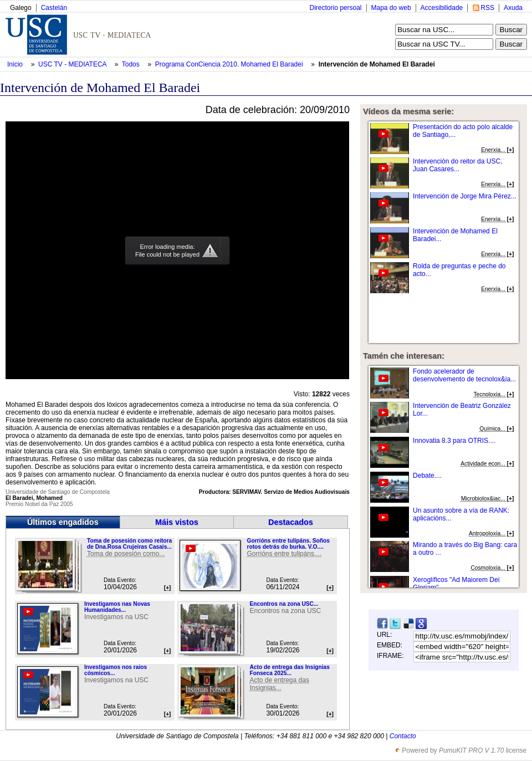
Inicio (16, 64)
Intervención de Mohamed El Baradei (377, 64)
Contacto (403, 736)
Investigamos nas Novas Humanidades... (117, 607)
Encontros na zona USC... (284, 604)
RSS (487, 8)
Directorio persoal (335, 8)
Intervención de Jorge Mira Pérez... (465, 196)
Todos (132, 64)
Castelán (54, 8)
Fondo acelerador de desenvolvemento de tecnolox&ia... (464, 375)
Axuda (513, 8)
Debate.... (427, 476)
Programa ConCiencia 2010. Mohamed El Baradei (230, 64)
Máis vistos (177, 522)
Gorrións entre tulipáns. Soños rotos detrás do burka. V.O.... (288, 544)
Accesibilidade (442, 8)
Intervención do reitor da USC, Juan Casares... (457, 165)
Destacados (291, 522)
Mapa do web (391, 8)
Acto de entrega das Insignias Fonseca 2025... (289, 670)
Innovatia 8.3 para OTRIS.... (454, 441)
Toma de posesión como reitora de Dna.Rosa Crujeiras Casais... (129, 544)
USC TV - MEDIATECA (73, 64)
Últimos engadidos (63, 522)
